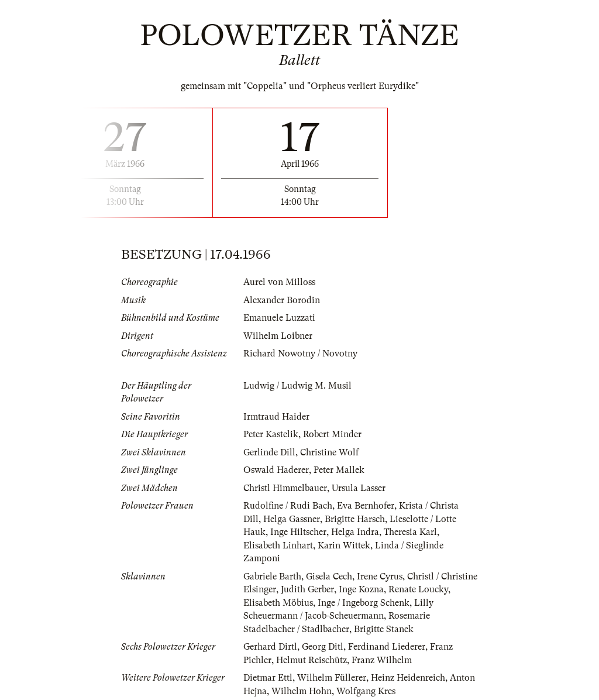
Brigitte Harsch (355, 519)
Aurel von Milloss (279, 282)
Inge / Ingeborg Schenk (364, 603)
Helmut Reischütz (311, 660)
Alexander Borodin (282, 300)
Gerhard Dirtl (270, 647)
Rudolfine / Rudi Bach (288, 506)
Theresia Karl (410, 532)
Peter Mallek (339, 470)
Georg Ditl (323, 647)
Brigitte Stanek (384, 629)
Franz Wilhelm (382, 660)
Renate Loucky (418, 589)
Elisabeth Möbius (278, 603)
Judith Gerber (307, 589)
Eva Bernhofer (366, 506)
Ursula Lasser (359, 488)
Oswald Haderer (276, 470)
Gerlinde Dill (269, 452)
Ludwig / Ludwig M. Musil (297, 386)
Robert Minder (332, 434)
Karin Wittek (344, 545)
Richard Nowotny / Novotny (300, 354)
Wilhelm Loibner (278, 336)
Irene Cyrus (380, 577)
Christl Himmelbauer (285, 488)
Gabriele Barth (272, 577)
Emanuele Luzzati (279, 318)
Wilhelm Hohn (302, 691)
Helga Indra (355, 532)
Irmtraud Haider (276, 417)
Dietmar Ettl (268, 678)
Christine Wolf (329, 452)
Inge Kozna (361, 589)
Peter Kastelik (271, 434)
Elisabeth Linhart (278, 545)
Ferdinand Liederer (387, 647)
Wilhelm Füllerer (332, 678)
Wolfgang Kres (366, 691)
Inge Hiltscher (298, 532)
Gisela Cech (329, 577)
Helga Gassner (292, 519)
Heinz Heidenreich (408, 678)
